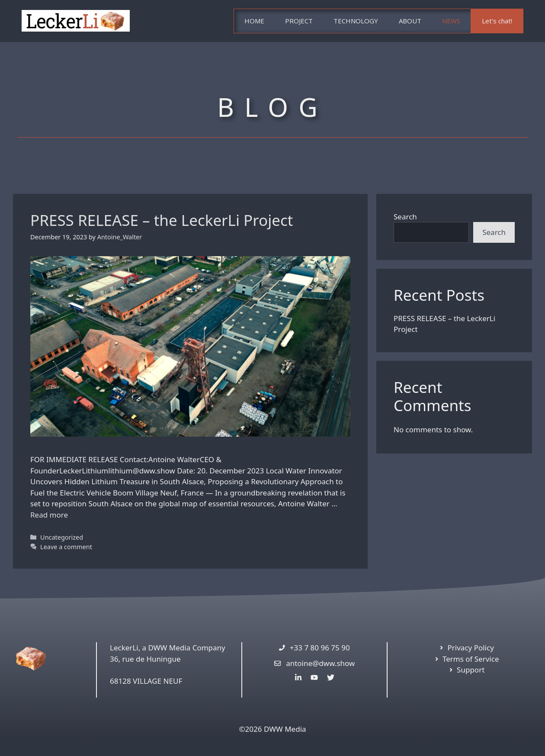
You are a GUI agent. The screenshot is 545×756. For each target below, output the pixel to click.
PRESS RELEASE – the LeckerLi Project (162, 220)
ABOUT (410, 21)
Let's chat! (497, 21)
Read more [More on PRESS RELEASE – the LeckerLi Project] (49, 515)
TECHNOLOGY (356, 21)
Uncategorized (62, 537)
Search (405, 217)
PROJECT (299, 21)
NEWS (451, 21)
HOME (254, 21)
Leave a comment (66, 547)
